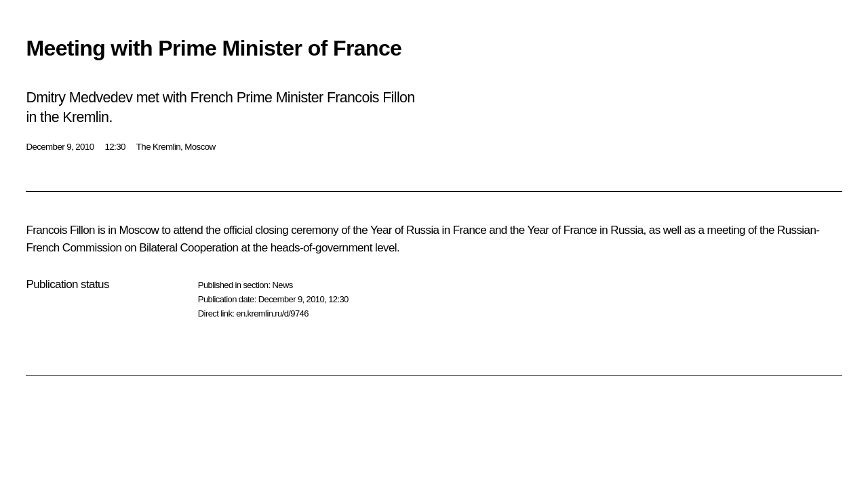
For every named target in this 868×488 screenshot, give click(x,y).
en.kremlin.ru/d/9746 (272, 313)
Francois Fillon (60, 230)
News (282, 285)
